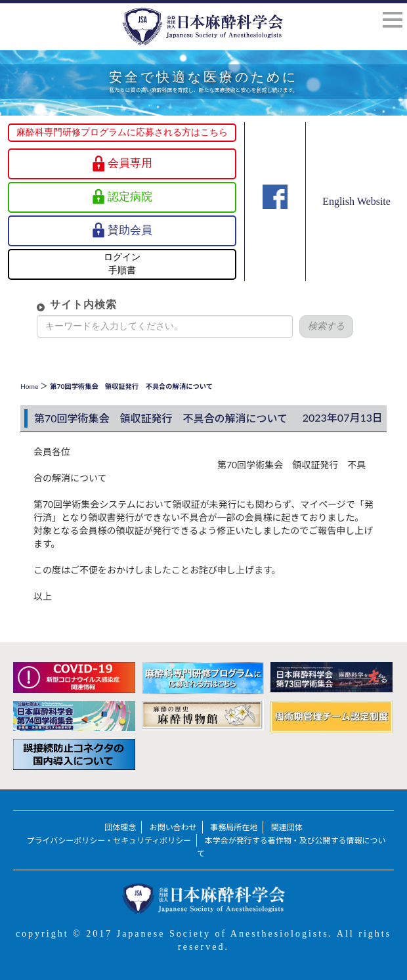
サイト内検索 (74, 304)
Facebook (275, 215)
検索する (317, 326)
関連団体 (287, 827)
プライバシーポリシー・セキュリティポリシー (109, 840)
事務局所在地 (234, 827)
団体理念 (120, 827)
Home (29, 386)
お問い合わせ (173, 827)
